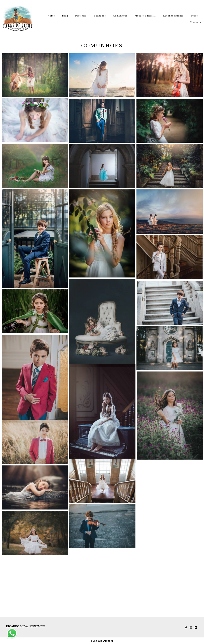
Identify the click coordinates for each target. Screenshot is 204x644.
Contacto (195, 22)
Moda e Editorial (145, 16)
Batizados (100, 16)
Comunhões (120, 16)
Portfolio (81, 16)
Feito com (102, 641)
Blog (65, 16)
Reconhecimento (173, 16)
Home (51, 16)
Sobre (194, 16)
